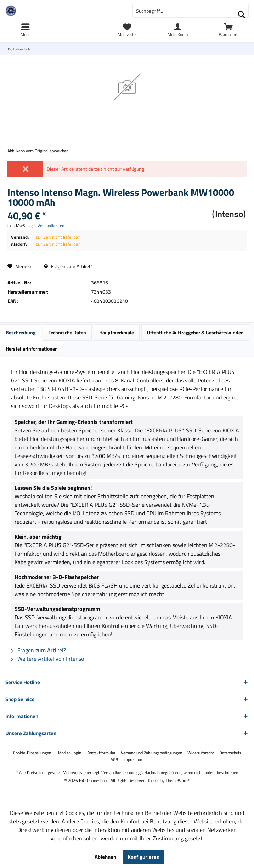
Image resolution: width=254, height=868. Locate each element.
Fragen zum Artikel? (68, 266)
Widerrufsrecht (201, 753)
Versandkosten (115, 773)
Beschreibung (21, 332)
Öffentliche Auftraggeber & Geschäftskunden (195, 332)
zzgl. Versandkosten (46, 225)
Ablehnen (105, 857)
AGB (114, 760)
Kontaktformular (101, 753)
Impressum (133, 760)
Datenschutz (230, 753)
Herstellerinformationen (32, 349)
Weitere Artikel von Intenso (47, 659)
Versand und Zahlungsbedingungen (151, 753)
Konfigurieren (143, 857)
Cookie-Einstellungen (32, 753)
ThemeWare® (178, 780)
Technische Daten (67, 332)
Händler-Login (69, 753)
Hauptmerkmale (117, 332)
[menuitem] (229, 30)
